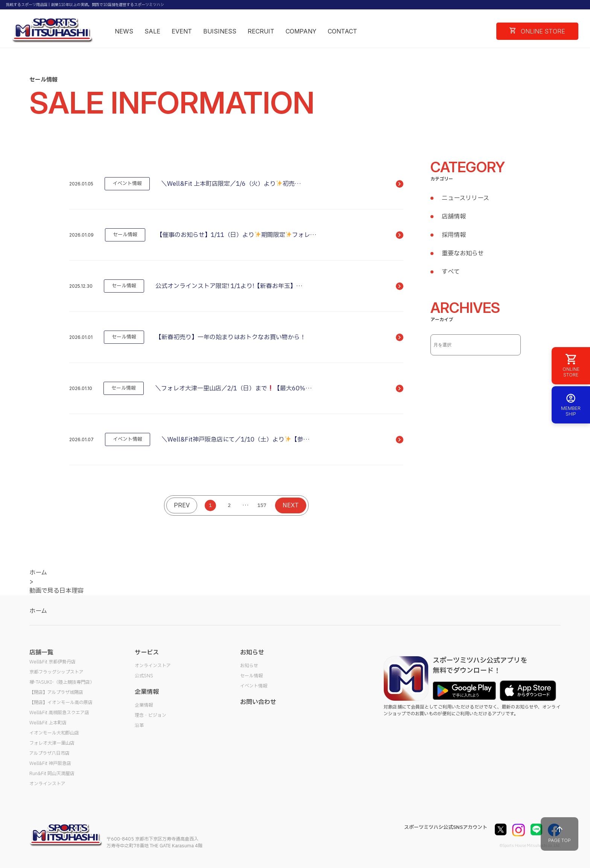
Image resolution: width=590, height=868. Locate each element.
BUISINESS (220, 31)
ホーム (38, 611)
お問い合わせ (258, 702)
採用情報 (454, 235)
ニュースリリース (465, 198)
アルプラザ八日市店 (49, 753)
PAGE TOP (560, 834)
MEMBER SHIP (571, 405)
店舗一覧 (41, 653)
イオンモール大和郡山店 (54, 733)
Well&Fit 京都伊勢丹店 (52, 662)
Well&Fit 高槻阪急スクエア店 (59, 713)
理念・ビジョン (151, 715)
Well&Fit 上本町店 (48, 723)
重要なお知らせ (463, 253)
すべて (451, 272)
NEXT (291, 505)
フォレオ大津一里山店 (52, 743)
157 (262, 505)
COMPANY (301, 31)
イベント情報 (254, 686)
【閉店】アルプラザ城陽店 (56, 692)
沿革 (139, 725)
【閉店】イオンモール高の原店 (61, 703)
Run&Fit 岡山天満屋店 (52, 774)
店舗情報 (454, 217)
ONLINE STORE (537, 31)
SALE (152, 31)
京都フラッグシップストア (56, 672)
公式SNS (144, 676)
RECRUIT (261, 31)
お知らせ (249, 666)
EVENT (182, 31)
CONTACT (342, 31)
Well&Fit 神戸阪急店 (50, 763)
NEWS (124, 31)
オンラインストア (47, 784)
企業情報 (144, 705)
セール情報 (251, 676)
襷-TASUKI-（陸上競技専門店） (62, 682)
